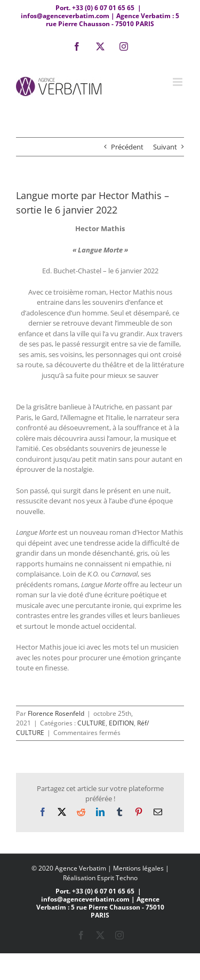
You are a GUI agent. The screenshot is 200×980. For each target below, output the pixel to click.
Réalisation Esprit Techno (100, 878)
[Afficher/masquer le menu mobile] (178, 82)
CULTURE (91, 723)
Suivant (165, 147)
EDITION (121, 723)
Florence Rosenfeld (56, 713)
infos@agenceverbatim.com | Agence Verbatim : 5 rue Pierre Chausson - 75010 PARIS (100, 20)
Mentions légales (138, 868)
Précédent (127, 147)
